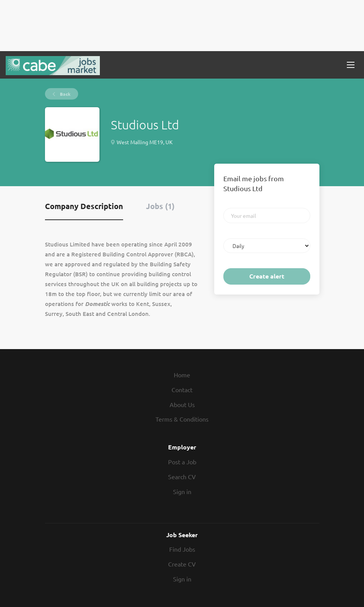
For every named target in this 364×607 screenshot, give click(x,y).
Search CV (182, 477)
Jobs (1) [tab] (160, 206)
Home (182, 375)
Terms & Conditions (182, 419)
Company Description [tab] (84, 206)
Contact (182, 390)
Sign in (182, 491)
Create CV (182, 564)
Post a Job (182, 462)
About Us (182, 404)
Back (65, 94)
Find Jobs (182, 549)
